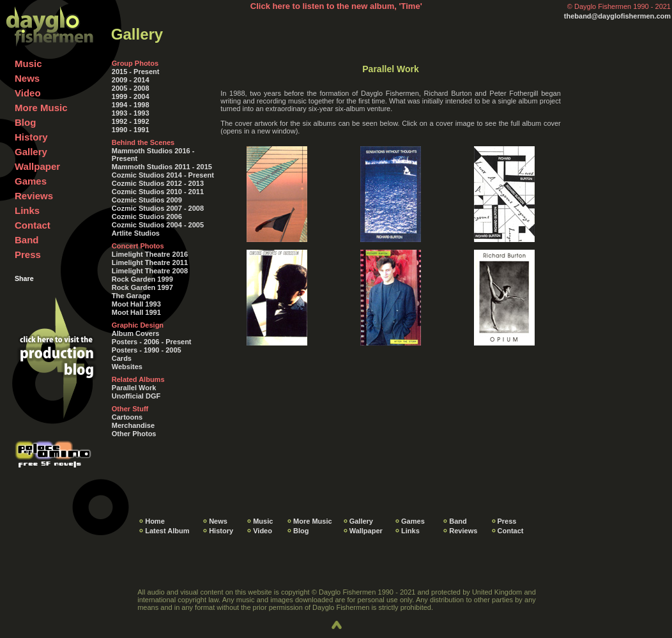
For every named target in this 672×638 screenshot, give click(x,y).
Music (28, 64)
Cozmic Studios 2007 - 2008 (158, 208)
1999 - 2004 (131, 96)
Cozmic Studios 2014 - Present (163, 175)
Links (27, 210)
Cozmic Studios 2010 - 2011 (158, 192)
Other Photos (134, 434)
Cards (122, 358)
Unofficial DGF (136, 396)
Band (27, 240)
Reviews (34, 196)
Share (24, 278)
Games (31, 181)
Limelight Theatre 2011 (150, 262)
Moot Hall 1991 (136, 312)
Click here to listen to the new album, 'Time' (336, 6)
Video (28, 93)
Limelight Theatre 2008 (150, 271)
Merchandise (133, 425)
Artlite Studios (136, 233)
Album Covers (136, 333)
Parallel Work (134, 388)
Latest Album (167, 531)
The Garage (131, 296)
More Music (41, 108)
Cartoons (127, 417)
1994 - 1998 (131, 105)
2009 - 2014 (131, 80)
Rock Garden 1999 (142, 279)
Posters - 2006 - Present (152, 342)
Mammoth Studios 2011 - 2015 (162, 167)
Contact (33, 225)
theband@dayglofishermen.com (617, 16)
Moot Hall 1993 (136, 304)
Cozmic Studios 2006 (147, 216)
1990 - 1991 (131, 130)
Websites (127, 367)
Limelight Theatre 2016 (150, 254)
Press (28, 254)
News (27, 78)
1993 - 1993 (131, 113)
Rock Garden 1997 (142, 287)
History (31, 137)
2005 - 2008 (131, 88)
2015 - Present (136, 72)
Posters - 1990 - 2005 (147, 350)
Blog (25, 122)
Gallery (31, 152)
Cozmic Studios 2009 (147, 200)
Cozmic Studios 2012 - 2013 (158, 183)
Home (155, 521)
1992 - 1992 (131, 121)
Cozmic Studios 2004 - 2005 (158, 225)
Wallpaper (37, 166)
